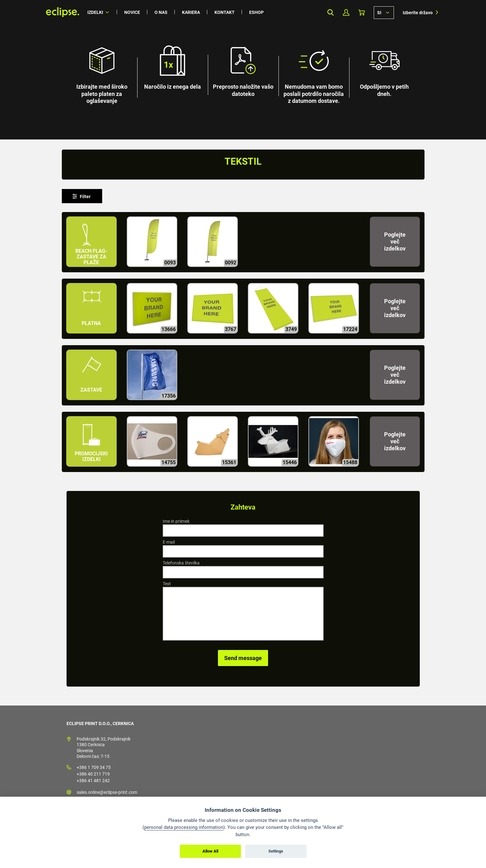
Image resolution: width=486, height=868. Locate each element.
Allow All (210, 851)
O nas (161, 12)
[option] (243, 70)
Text (167, 584)
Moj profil (346, 12)
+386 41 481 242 (93, 781)
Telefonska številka (181, 563)
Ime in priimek (176, 521)
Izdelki (95, 12)
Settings (276, 851)
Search (331, 12)
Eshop (256, 12)
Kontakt (225, 12)
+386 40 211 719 (93, 774)
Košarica (362, 12)
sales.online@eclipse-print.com (107, 792)
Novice (132, 12)
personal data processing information (184, 827)
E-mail (169, 542)
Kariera (191, 12)
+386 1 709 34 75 (94, 767)
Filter (85, 197)
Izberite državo (418, 13)
